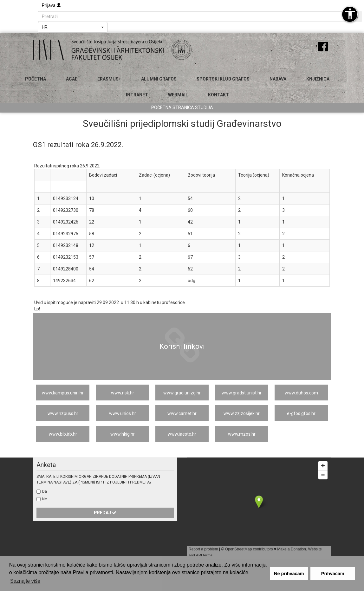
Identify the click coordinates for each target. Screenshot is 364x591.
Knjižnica (318, 79)
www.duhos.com (301, 393)
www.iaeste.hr (182, 434)
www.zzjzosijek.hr (242, 413)
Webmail (178, 95)
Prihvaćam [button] (333, 574)
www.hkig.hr (123, 434)
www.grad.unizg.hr (182, 393)
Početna (36, 79)
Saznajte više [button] (25, 581)
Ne (45, 499)
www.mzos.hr (242, 434)
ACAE (72, 79)
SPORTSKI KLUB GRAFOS (223, 79)
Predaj (105, 513)
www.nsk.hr (123, 393)
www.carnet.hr (182, 413)
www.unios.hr (123, 413)
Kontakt (218, 95)
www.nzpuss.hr (63, 413)
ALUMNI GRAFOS (159, 79)
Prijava (51, 5)
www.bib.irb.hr (63, 434)
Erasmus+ (109, 79)
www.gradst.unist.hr (242, 393)
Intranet (137, 95)
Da (45, 491)
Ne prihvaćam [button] (289, 574)
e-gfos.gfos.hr (301, 413)
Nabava (278, 79)
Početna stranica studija (182, 107)
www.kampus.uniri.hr (63, 393)
